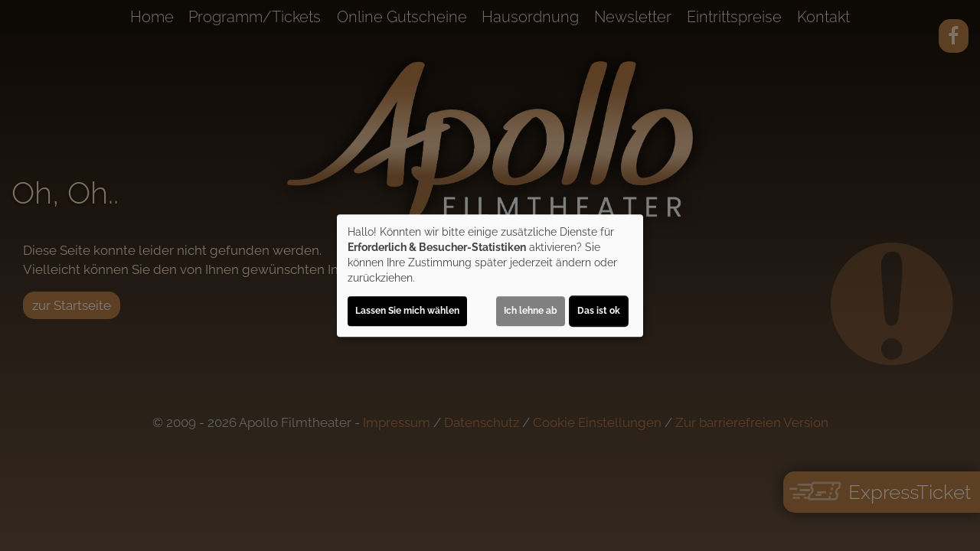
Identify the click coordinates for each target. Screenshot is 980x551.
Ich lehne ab (531, 311)
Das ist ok (599, 311)
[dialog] (490, 275)
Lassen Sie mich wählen (407, 311)
